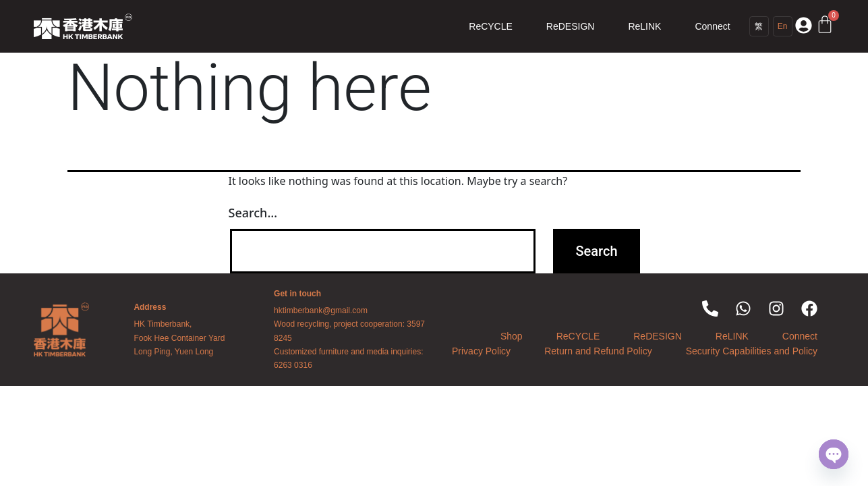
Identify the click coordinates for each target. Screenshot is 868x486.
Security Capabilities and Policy (752, 351)
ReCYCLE (491, 26)
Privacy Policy (481, 351)
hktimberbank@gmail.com (321, 310)
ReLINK (644, 26)
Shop (512, 336)
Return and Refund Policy (598, 351)
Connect (712, 26)
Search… (253, 213)
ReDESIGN (571, 26)
